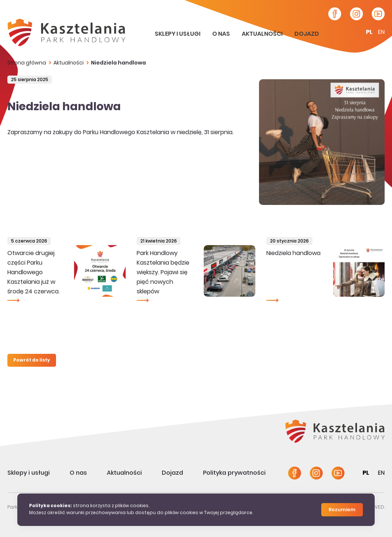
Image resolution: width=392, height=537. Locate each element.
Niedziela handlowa (118, 63)
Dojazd (307, 34)
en (381, 32)
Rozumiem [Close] (342, 510)
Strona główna (27, 63)
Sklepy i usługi (178, 34)
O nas (222, 34)
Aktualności (263, 34)
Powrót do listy (32, 360)
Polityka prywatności (234, 473)
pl (369, 32)
